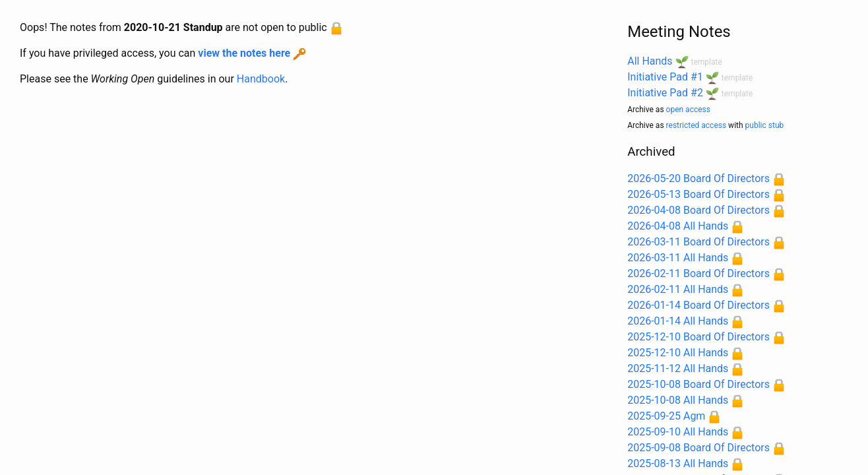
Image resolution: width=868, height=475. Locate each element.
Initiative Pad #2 (665, 93)
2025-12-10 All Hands (678, 353)
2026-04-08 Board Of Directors (698, 210)
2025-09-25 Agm (666, 416)
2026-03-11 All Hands (678, 258)
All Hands (650, 61)
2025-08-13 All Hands (678, 463)
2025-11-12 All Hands (678, 368)
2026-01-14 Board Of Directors (698, 305)
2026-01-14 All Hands (678, 321)
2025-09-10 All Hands (678, 432)
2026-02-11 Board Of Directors (698, 273)
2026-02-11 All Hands (678, 289)
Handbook (261, 79)
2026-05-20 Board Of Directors (698, 178)
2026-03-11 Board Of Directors (698, 242)
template (707, 62)
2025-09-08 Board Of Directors (698, 448)
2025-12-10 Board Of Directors (698, 337)
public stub (765, 125)
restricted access (697, 125)
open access (688, 110)
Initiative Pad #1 (665, 77)
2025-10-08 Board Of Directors (698, 384)
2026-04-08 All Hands (678, 226)
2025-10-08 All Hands (678, 400)
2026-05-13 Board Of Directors (698, 194)
